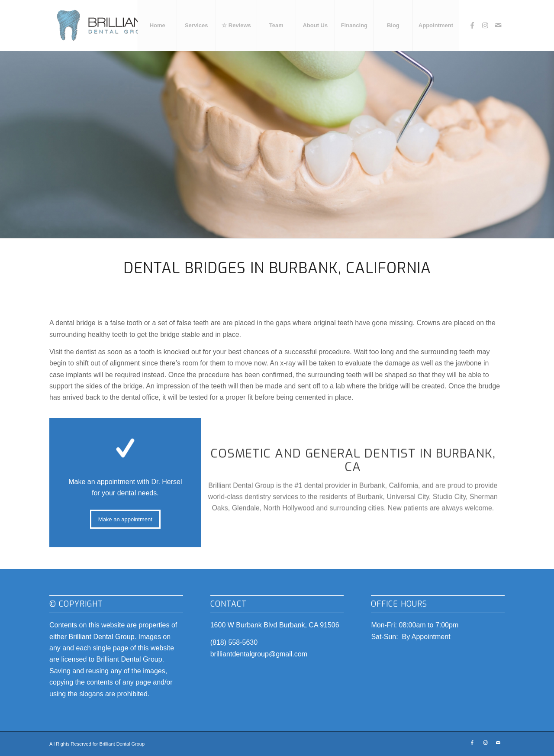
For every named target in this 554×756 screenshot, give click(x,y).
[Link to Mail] (498, 25)
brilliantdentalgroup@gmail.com (259, 654)
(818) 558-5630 (234, 642)
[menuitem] (157, 26)
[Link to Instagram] (485, 25)
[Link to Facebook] (472, 25)
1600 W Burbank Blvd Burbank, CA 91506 (275, 625)
